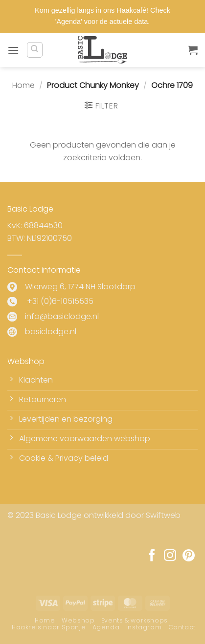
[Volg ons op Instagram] (170, 556)
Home (23, 85)
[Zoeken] (35, 50)
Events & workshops (135, 620)
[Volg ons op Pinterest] (189, 556)
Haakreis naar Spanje (49, 627)
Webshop (78, 620)
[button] (13, 50)
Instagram (144, 627)
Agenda (106, 627)
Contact (182, 627)
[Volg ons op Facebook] (152, 556)
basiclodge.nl (51, 332)
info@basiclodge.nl (62, 316)
